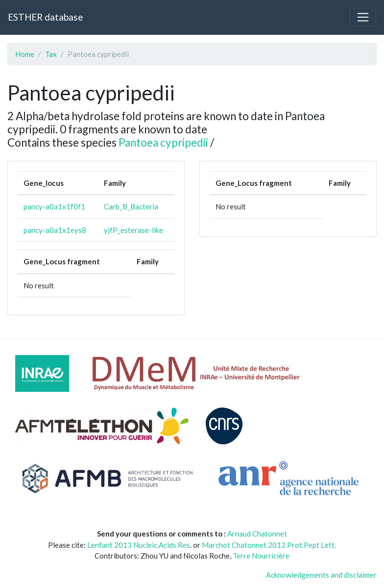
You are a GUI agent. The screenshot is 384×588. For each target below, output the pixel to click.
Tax (51, 54)
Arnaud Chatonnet (257, 534)
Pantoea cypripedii (163, 142)
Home (25, 54)
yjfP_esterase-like (133, 230)
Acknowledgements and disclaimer (321, 575)
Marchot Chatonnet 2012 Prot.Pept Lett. (269, 545)
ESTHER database (45, 17)
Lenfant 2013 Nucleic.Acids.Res (139, 545)
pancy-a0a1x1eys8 (55, 230)
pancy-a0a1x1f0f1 (54, 206)
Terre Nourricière (261, 556)
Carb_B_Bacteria (131, 206)
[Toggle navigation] (363, 17)
